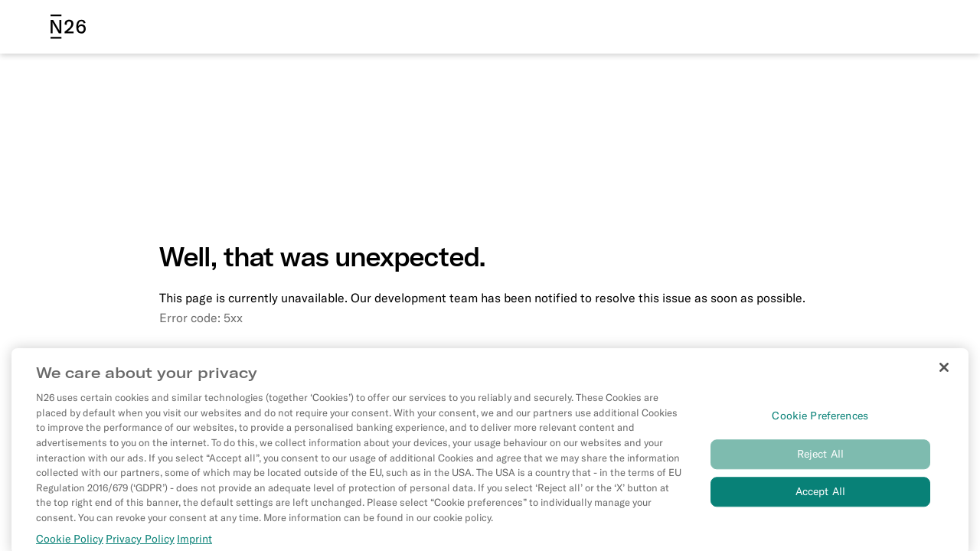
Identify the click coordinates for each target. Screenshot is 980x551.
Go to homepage (205, 359)
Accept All (820, 515)
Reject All (820, 478)
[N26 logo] (68, 27)
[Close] (944, 391)
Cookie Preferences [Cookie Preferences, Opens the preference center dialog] (820, 439)
